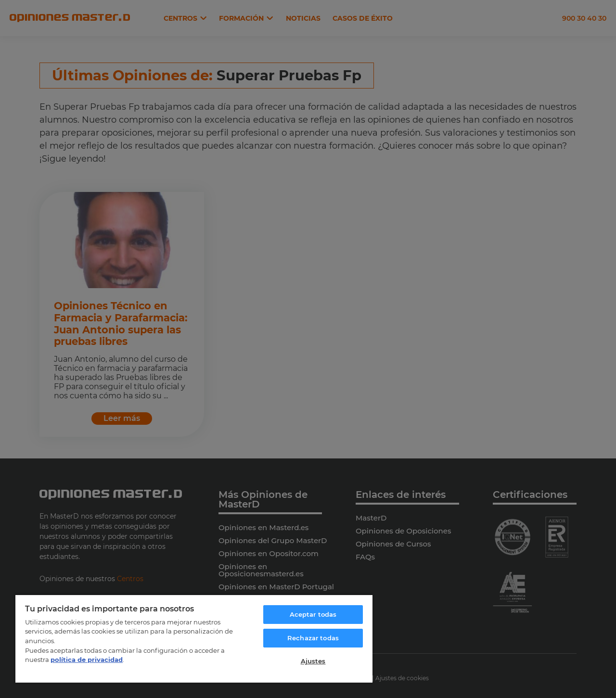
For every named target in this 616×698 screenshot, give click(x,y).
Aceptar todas (313, 614)
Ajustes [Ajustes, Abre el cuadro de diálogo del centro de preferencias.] (313, 661)
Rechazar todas (313, 638)
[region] (194, 638)
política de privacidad (87, 660)
